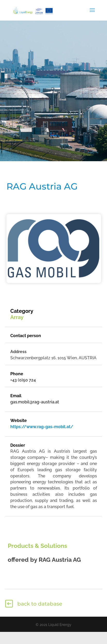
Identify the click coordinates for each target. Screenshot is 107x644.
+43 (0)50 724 (23, 380)
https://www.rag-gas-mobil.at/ (42, 427)
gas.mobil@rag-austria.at (35, 402)
